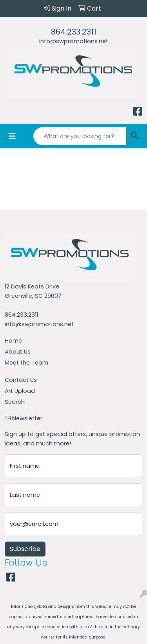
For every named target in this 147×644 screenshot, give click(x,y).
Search (15, 402)
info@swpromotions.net (74, 41)
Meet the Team (26, 363)
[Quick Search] (80, 136)
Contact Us (21, 380)
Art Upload (20, 391)
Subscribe (25, 549)
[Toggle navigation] (12, 136)
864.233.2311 (74, 32)
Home (13, 341)
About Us (18, 352)
